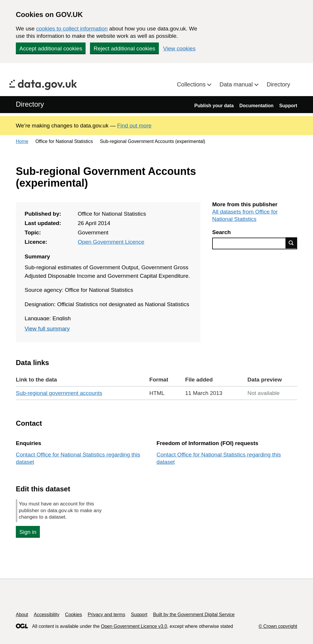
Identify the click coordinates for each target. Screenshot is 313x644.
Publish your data (214, 106)
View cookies (180, 48)
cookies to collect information (72, 29)
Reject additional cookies (124, 48)
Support (288, 106)
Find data (291, 243)
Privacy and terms (106, 615)
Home (22, 141)
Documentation (256, 106)
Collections (192, 84)
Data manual (237, 84)
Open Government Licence (111, 242)
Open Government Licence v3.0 (134, 626)
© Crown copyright (278, 626)
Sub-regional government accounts (59, 393)
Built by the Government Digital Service (194, 615)
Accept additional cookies (51, 48)
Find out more (134, 126)
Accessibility (46, 615)
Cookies (74, 615)
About (22, 615)
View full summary (47, 329)
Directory (278, 84)
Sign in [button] (28, 532)
